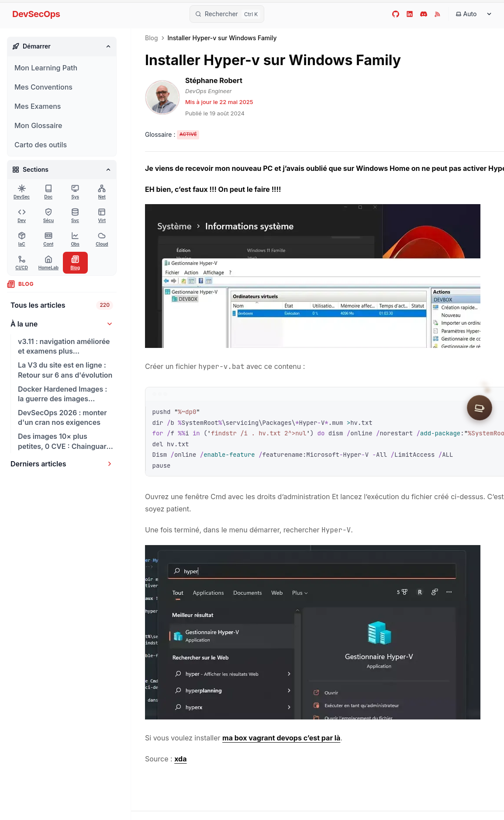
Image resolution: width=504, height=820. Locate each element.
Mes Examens (38, 106)
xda (180, 759)
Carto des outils (41, 145)
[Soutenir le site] (480, 410)
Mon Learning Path (46, 68)
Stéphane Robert (214, 80)
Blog (152, 38)
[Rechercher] (227, 14)
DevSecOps (36, 14)
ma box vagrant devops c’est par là (281, 738)
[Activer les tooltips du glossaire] (172, 135)
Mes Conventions (43, 87)
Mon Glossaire (38, 125)
